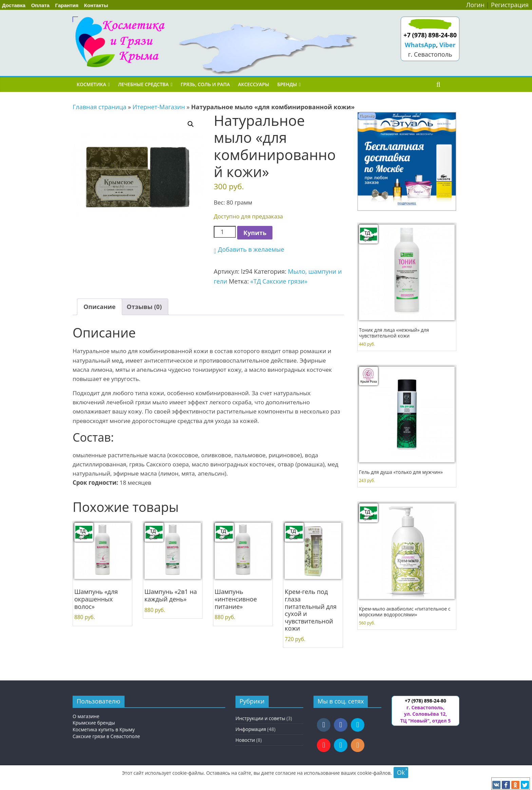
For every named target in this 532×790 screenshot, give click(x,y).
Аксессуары (253, 84)
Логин (475, 5)
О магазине (86, 716)
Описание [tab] (100, 307)
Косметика (91, 84)
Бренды (287, 84)
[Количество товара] (225, 232)
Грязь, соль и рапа (205, 84)
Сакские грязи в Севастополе (106, 736)
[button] (191, 124)
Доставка (14, 5)
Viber (447, 45)
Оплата (40, 5)
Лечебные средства (143, 84)
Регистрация (510, 5)
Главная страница (99, 107)
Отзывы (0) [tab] (144, 307)
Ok (401, 772)
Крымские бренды (94, 723)
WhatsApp (420, 45)
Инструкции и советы (260, 718)
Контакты (96, 5)
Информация (251, 729)
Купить (255, 233)
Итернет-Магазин (159, 107)
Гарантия (67, 5)
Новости (245, 740)
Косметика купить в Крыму (104, 729)
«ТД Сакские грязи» (279, 281)
